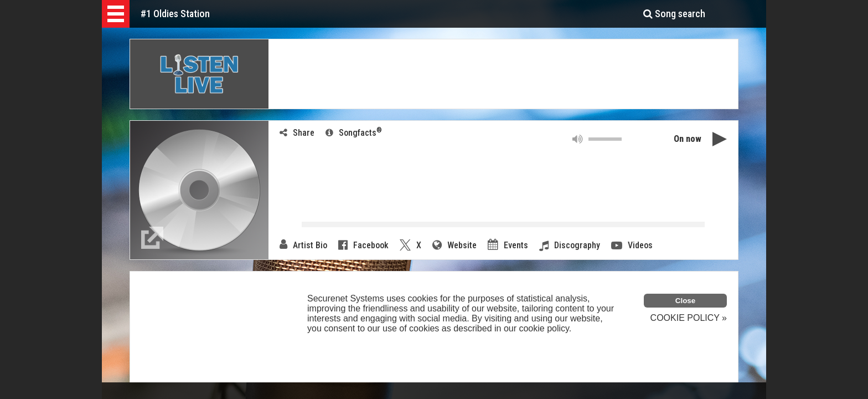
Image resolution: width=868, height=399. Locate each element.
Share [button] (297, 133)
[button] (116, 14)
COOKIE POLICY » (689, 318)
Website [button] (454, 245)
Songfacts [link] (354, 132)
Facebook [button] (363, 245)
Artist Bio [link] (303, 245)
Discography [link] (570, 245)
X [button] (410, 245)
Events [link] (508, 245)
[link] (152, 238)
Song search (674, 14)
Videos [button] (632, 245)
